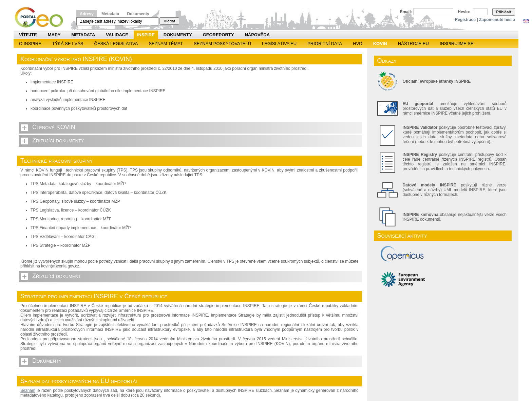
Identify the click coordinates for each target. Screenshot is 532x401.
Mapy (54, 35)
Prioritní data (325, 44)
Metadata (110, 14)
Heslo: (464, 12)
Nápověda (257, 35)
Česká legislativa (116, 44)
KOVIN (380, 44)
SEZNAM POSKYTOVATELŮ (222, 44)
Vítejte (28, 35)
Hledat (169, 21)
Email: (406, 12)
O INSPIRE (30, 44)
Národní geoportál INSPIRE (42, 17)
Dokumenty (138, 14)
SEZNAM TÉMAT (166, 44)
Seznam (28, 390)
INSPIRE (146, 35)
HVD (357, 44)
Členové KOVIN (54, 127)
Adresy (87, 14)
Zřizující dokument (57, 276)
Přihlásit (504, 12)
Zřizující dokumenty (58, 140)
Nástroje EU (413, 44)
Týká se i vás (68, 44)
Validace (117, 35)
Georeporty (218, 35)
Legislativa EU (279, 44)
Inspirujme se (457, 44)
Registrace (465, 20)
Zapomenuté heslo (497, 20)
